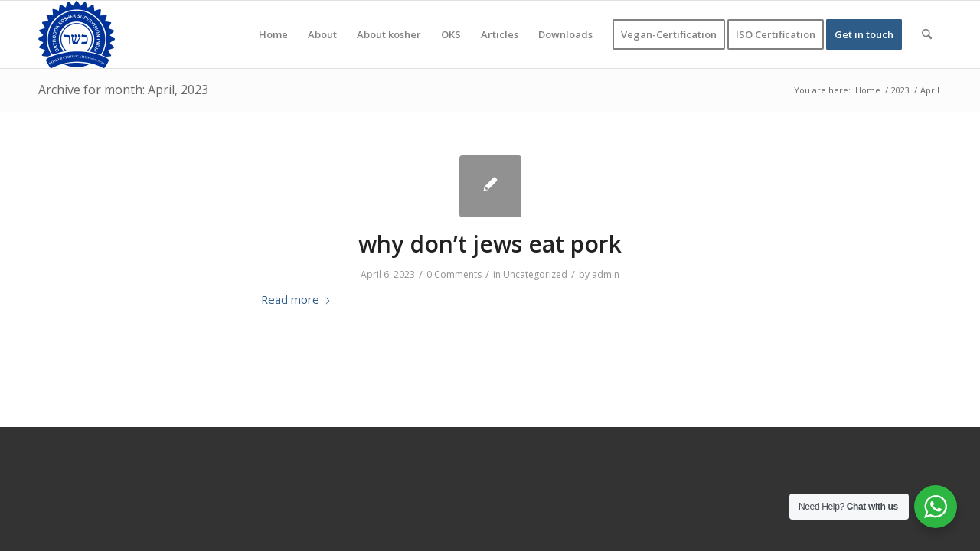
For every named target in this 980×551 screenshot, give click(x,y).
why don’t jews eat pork (490, 244)
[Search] (927, 34)
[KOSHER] (77, 34)
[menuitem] (273, 34)
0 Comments (454, 274)
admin (606, 274)
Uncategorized (535, 274)
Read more (296, 299)
